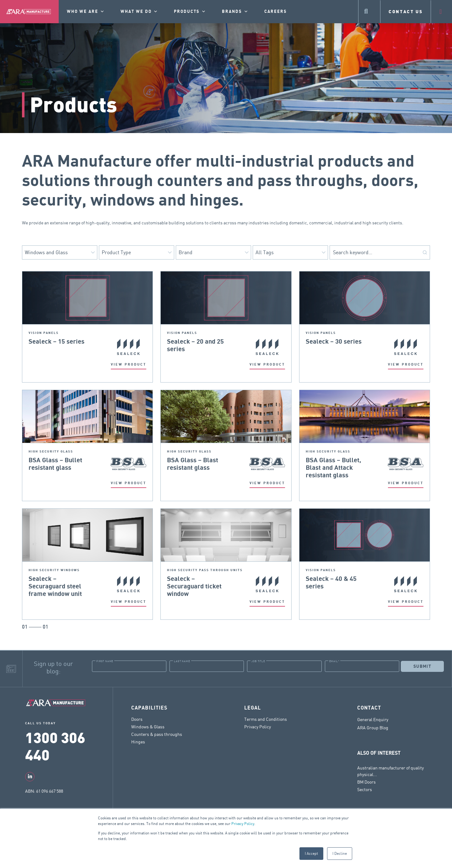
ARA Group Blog (373, 728)
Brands (235, 12)
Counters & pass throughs (157, 734)
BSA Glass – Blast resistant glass (193, 464)
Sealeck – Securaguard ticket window (194, 587)
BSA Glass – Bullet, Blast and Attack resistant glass (334, 468)
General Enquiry (373, 720)
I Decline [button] (340, 853)
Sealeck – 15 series (56, 342)
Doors (137, 719)
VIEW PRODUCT (129, 364)
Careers (276, 12)
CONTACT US (406, 11)
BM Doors (366, 782)
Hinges (138, 742)
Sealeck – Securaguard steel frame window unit (55, 587)
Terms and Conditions (266, 719)
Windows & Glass (148, 727)
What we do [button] (139, 12)
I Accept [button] (311, 853)
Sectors (365, 789)
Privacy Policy (243, 824)
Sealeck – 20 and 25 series (195, 346)
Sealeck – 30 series (334, 342)
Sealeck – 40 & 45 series (331, 583)
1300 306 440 (55, 746)
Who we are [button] (86, 12)
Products (190, 12)
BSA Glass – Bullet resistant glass (55, 464)
